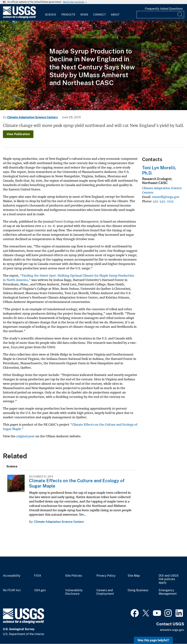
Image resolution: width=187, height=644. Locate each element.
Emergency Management (168, 592)
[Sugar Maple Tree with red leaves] (93, 65)
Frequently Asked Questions (164, 9)
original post (25, 436)
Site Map (134, 576)
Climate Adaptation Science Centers (32, 117)
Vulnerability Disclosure (74, 592)
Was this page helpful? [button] (153, 640)
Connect (99, 15)
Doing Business (138, 590)
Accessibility (12, 576)
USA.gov (40, 590)
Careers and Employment (105, 592)
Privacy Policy (106, 576)
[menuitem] (51, 12)
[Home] (19, 18)
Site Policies (74, 576)
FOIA (38, 576)
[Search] (180, 15)
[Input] (160, 15)
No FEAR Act (12, 590)
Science (51, 15)
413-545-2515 (163, 201)
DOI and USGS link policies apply (169, 579)
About (115, 15)
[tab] (12, 466)
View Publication (18, 134)
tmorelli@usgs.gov (166, 197)
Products (68, 15)
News (84, 15)
